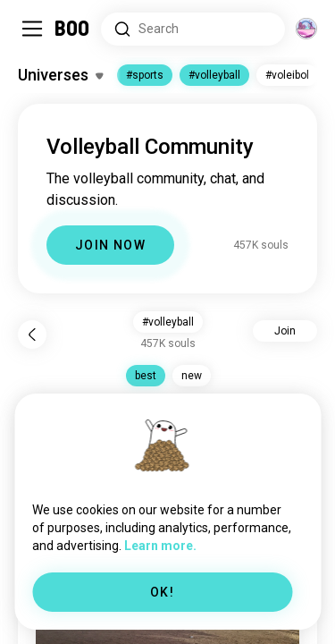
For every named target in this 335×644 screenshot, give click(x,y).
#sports (145, 75)
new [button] (192, 376)
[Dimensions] (306, 29)
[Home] (73, 29)
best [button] (146, 376)
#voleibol (287, 75)
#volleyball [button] (168, 322)
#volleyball (214, 75)
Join (285, 331)
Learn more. (160, 546)
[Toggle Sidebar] (32, 29)
